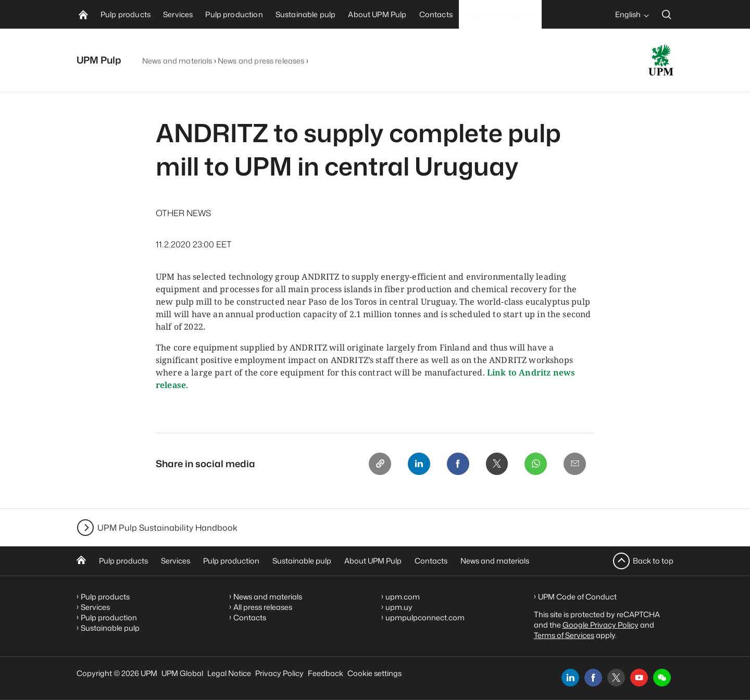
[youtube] (639, 678)
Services (176, 561)
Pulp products (123, 561)
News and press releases (261, 61)
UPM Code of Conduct (577, 597)
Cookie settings (374, 673)
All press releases (263, 607)
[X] (495, 464)
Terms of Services (564, 635)
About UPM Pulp (373, 561)
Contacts (431, 561)
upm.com (403, 597)
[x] (616, 678)
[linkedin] (570, 678)
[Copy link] (377, 464)
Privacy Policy (279, 673)
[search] (667, 14)
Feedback (326, 673)
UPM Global (182, 673)
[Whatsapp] (535, 464)
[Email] (574, 464)
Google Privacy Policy (601, 625)
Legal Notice (229, 673)
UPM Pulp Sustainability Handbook (167, 528)
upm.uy (399, 607)
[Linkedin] (416, 464)
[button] (662, 678)
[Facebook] (456, 464)
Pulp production (231, 561)
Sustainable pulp (302, 561)
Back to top (653, 561)
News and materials (177, 61)
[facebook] (593, 678)
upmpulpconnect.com (425, 617)
